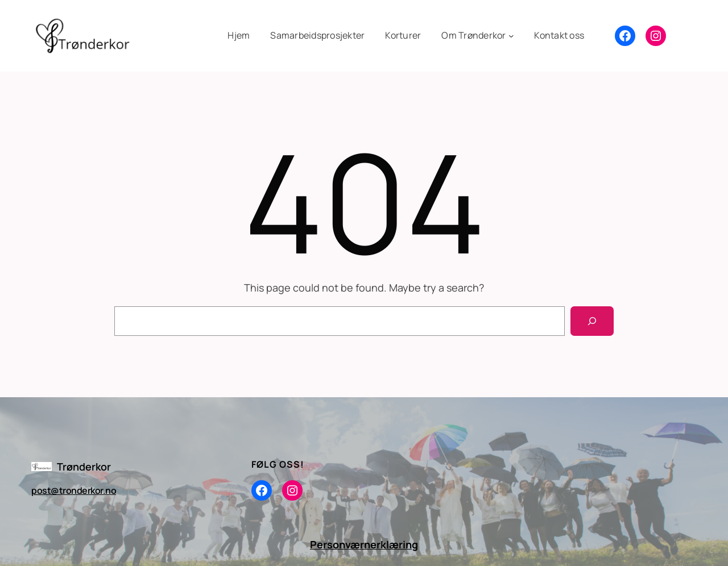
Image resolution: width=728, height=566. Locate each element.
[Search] (592, 321)
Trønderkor (84, 467)
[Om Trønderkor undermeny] (477, 36)
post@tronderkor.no (74, 490)
